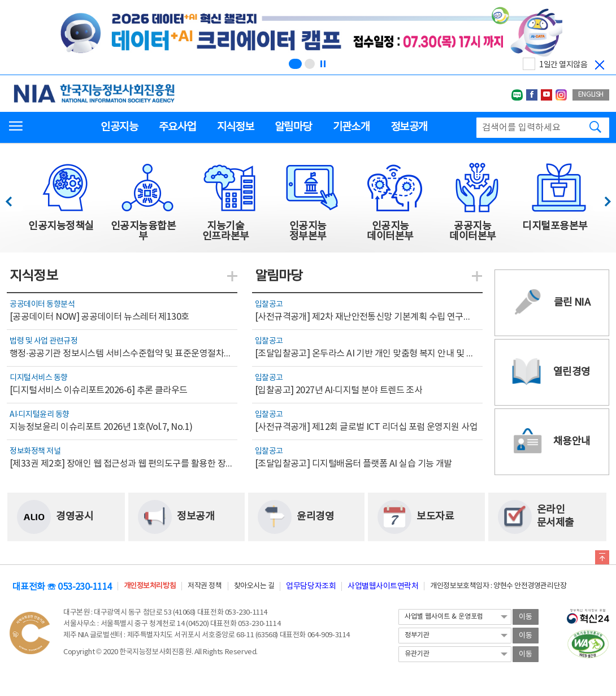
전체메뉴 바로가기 (0, 0)
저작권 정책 (205, 586)
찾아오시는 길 (254, 586)
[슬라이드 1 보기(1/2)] (295, 64)
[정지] (323, 64)
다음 (602, 199)
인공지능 (119, 127)
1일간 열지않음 (563, 65)
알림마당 (293, 127)
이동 (526, 617)
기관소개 (351, 127)
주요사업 (177, 127)
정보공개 (409, 127)
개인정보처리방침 (150, 586)
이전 (14, 199)
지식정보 (235, 127)
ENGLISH (591, 95)
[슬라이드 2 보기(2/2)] (310, 64)
